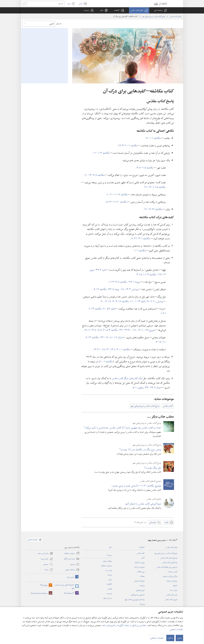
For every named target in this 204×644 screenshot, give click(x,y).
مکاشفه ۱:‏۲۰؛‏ (123, 349)
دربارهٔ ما (109, 555)
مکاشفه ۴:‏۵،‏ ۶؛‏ (111, 330)
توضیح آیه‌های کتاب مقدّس (169, 558)
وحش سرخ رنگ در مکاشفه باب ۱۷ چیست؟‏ (140, 450)
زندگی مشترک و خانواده (170, 576)
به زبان (59, 24)
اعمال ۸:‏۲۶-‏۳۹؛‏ (153, 387)
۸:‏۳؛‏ (94, 330)
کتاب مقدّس (141, 553)
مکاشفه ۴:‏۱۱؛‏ (150, 275)
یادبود (110, 580)
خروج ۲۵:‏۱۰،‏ (148, 330)
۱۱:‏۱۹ (88, 330)
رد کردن (170, 638)
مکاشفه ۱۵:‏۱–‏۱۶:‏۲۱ (155, 187)
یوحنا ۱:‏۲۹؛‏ (134, 282)
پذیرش (179, 638)
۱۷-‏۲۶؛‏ (104, 337)
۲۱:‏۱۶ (97, 349)
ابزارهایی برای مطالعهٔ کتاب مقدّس (167, 567)
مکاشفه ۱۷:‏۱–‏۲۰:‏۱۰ (117, 194)
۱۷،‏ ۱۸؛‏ (137, 330)
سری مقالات (141, 572)
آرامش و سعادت (173, 572)
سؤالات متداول (108, 561)
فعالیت (110, 589)
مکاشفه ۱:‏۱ (140, 251)
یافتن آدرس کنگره (72, 559)
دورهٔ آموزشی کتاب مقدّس (170, 562)
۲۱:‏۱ (163, 313)
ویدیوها (142, 604)
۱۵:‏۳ (140, 275)
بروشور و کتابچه (140, 562)
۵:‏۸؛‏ (100, 330)
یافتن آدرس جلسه (45, 553)
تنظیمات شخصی (176, 629)
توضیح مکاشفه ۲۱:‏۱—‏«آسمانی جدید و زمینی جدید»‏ (136, 486)
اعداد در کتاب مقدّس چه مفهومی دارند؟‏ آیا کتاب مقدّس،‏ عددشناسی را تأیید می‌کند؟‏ (123, 428)
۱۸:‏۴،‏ (108, 301)
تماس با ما (109, 570)
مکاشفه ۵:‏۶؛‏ (121, 282)
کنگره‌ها (109, 584)
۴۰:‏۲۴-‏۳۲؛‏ (125, 330)
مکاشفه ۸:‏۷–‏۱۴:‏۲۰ (95, 175)
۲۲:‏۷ (134, 238)
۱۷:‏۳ (159, 342)
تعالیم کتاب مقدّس (175, 16)
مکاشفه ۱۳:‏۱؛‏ (95, 309)
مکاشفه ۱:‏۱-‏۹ (153, 138)
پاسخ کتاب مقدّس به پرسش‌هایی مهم (154, 16)
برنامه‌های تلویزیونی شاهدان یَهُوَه (135, 599)
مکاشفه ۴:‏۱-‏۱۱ (102, 153)
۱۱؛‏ (132, 301)
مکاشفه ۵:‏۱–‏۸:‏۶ (145, 168)
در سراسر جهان (108, 598)
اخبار (110, 547)
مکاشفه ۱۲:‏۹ (101, 289)
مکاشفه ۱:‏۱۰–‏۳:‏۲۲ (128, 146)
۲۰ (103, 301)
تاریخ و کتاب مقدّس (171, 599)
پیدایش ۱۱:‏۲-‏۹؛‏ (155, 301)
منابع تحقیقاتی (140, 590)
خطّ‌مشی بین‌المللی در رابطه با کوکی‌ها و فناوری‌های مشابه (124, 625)
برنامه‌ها (142, 586)
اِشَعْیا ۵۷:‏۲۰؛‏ (109, 309)
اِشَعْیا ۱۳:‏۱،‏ (140, 301)
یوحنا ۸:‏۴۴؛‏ (114, 289)
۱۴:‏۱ (112, 282)
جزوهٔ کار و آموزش (139, 581)
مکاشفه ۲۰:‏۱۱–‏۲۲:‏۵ (117, 202)
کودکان (175, 586)
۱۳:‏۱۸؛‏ (105, 349)
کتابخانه (142, 547)
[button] (139, 10)
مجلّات (142, 576)
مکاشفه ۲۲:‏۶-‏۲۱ (153, 209)
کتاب (143, 558)
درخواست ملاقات (107, 566)
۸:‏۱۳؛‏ (113, 349)
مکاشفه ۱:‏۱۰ (106, 362)
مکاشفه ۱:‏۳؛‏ (144, 238)
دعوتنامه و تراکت (139, 567)
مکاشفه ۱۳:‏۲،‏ (92, 337)
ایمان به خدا (174, 590)
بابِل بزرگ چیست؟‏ (153, 468)
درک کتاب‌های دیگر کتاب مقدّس (127, 378)
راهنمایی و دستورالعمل (138, 595)
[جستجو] (46, 4)
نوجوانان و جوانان (172, 581)
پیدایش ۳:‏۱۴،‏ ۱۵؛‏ (129, 289)
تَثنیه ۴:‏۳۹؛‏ (100, 270)
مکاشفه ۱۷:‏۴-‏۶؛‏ (121, 301)
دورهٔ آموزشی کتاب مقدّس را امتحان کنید (143, 504)
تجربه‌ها (109, 593)
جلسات (110, 575)
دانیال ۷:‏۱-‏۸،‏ (116, 337)
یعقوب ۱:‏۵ (138, 387)
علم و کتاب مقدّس (172, 595)
